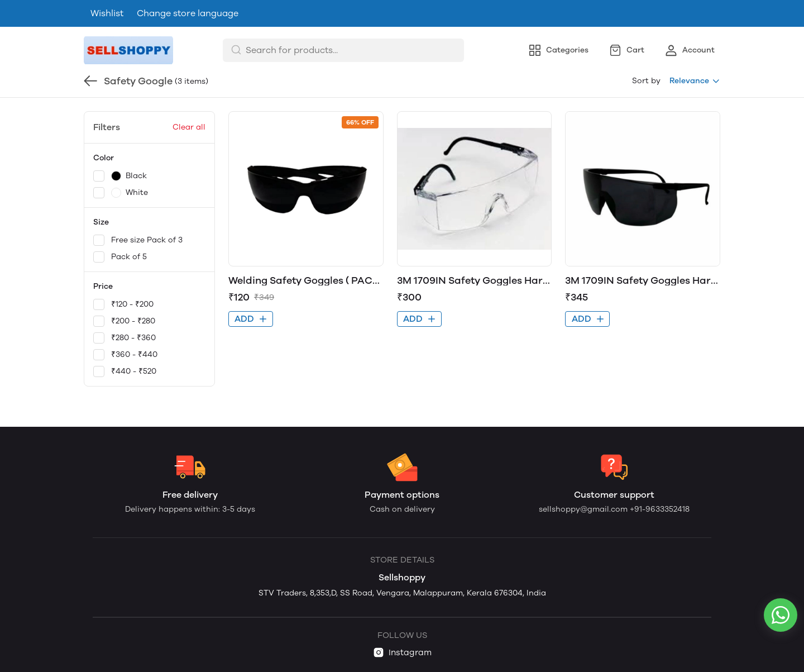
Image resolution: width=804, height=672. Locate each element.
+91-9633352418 (660, 509)
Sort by (646, 81)
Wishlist (107, 13)
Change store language (188, 13)
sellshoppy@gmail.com (584, 509)
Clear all (189, 127)
